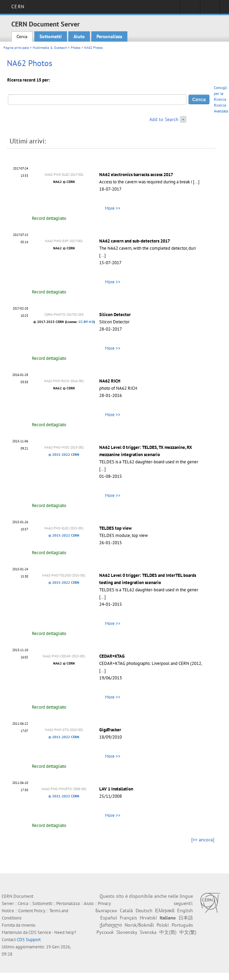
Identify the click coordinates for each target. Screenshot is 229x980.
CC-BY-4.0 (86, 322)
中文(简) (168, 932)
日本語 (186, 918)
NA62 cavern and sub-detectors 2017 (135, 241)
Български (106, 911)
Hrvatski (148, 918)
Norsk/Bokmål (139, 925)
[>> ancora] (203, 840)
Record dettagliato (49, 218)
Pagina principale (16, 48)
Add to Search (164, 119)
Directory (210, 9)
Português (182, 925)
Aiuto (79, 36)
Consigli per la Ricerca (220, 94)
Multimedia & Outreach (50, 48)
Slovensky (127, 932)
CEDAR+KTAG (112, 656)
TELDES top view (115, 528)
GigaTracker (110, 730)
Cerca (22, 36)
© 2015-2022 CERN (64, 455)
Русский (105, 932)
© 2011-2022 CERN (64, 737)
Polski (163, 925)
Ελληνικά (165, 911)
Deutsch (144, 911)
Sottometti (51, 36)
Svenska (148, 932)
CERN (18, 7)
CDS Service (40, 932)
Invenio (28, 925)
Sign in (190, 9)
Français (128, 918)
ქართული (111, 925)
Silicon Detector (115, 315)
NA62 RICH (110, 381)
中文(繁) (188, 932)
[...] (196, 182)
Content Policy (32, 911)
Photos (76, 48)
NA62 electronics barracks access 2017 (136, 175)
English (185, 911)
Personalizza (109, 36)
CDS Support (29, 940)
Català (126, 911)
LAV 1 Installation (116, 789)
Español (109, 918)
